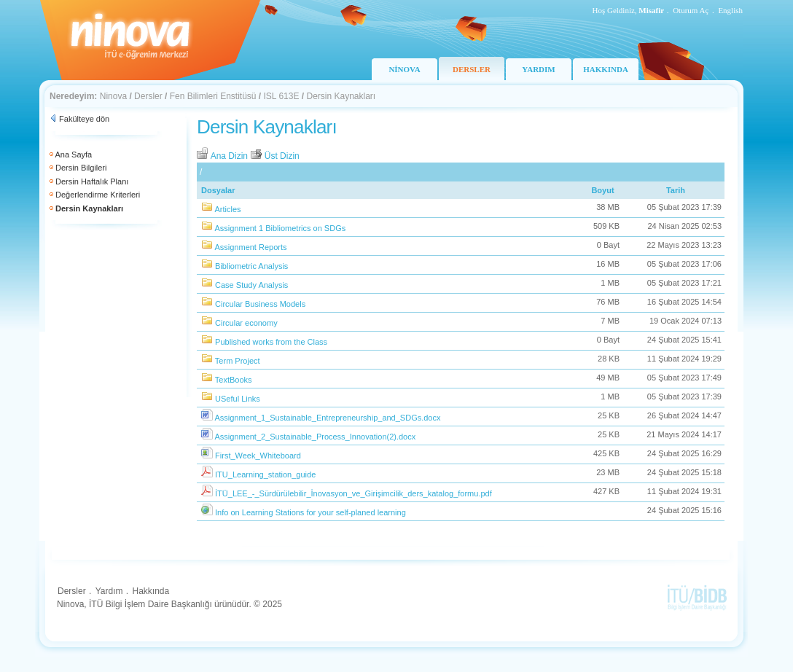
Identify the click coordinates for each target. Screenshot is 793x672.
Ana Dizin (223, 156)
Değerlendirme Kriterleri (98, 195)
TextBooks (234, 380)
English (730, 10)
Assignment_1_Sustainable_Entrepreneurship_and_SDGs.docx (327, 418)
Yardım (109, 591)
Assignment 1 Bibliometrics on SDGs (280, 228)
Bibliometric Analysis (251, 266)
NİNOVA (404, 69)
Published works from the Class (271, 342)
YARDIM (538, 69)
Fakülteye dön (84, 119)
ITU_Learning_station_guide (265, 474)
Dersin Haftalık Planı (92, 181)
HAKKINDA (606, 69)
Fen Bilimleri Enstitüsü (213, 96)
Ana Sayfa (73, 155)
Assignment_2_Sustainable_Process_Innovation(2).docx (315, 437)
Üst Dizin (274, 156)
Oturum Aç (691, 10)
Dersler (148, 96)
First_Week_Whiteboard (258, 456)
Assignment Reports (250, 247)
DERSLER (472, 69)
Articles (227, 209)
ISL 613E (282, 96)
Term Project (238, 361)
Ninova (113, 96)
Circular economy (246, 323)
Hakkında (151, 591)
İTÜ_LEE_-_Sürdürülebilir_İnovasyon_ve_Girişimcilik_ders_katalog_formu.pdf (353, 493)
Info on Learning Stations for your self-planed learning (310, 512)
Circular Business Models (260, 304)
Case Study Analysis (251, 285)
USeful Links (238, 399)
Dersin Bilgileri (81, 168)
